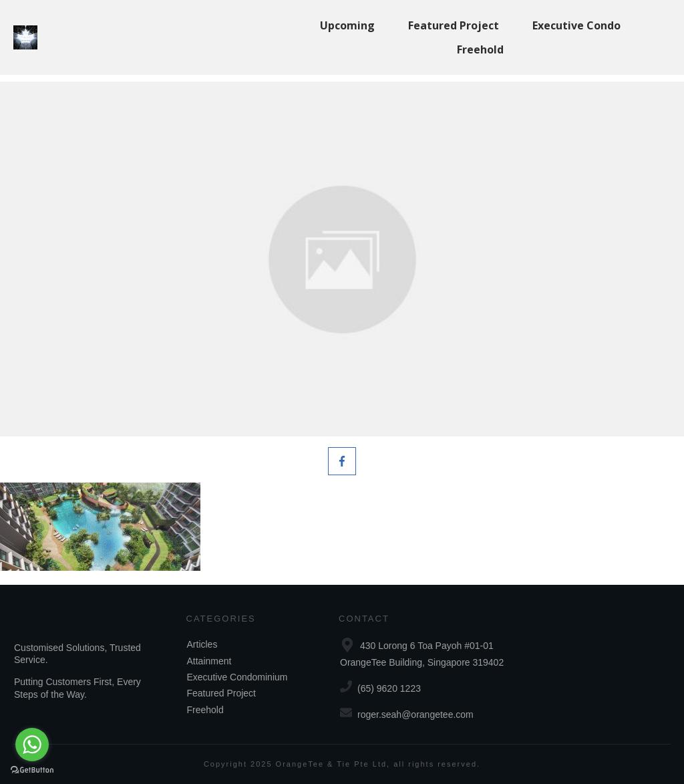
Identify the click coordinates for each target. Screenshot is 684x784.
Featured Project (222, 693)
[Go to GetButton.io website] (32, 770)
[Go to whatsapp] (32, 745)
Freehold (205, 710)
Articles (202, 644)
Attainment (209, 661)
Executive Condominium (237, 677)
